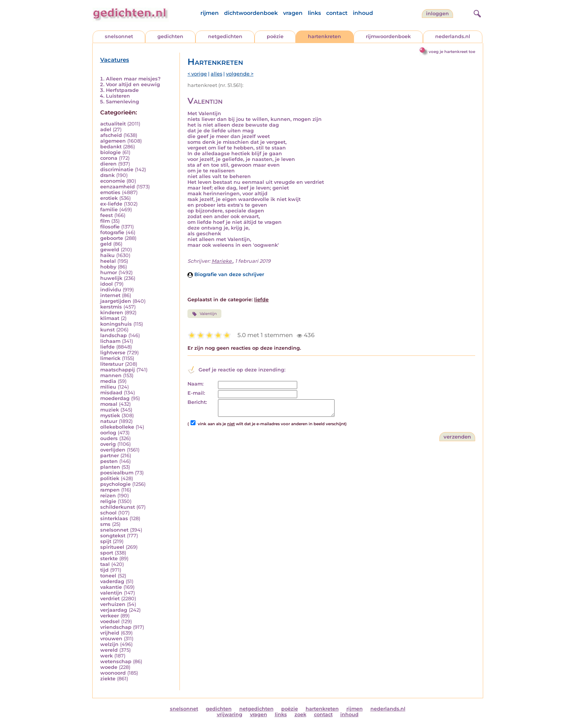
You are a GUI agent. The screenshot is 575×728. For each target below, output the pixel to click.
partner (110, 456)
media (108, 381)
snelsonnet (119, 36)
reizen (108, 496)
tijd (104, 570)
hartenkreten (324, 36)
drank (107, 175)
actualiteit (113, 124)
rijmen (210, 13)
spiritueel (112, 547)
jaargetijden (116, 301)
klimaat (110, 318)
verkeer (110, 616)
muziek (110, 410)
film (105, 221)
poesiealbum (117, 473)
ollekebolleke (117, 427)
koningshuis (116, 324)
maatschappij (118, 370)
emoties (110, 192)
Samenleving (123, 102)
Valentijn (204, 314)
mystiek (110, 415)
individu (111, 290)
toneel (108, 576)
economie (113, 181)
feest (107, 215)
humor (109, 272)
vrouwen (111, 639)
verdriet (110, 599)
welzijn (109, 644)
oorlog (108, 433)
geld (106, 244)
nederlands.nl (453, 36)
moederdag (115, 398)
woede (109, 667)
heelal (108, 261)
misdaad (111, 393)
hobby (108, 267)
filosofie (110, 227)
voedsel (110, 621)
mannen (111, 375)
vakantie (111, 587)
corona (109, 158)
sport (107, 553)
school (108, 513)
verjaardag (114, 610)
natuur (109, 421)
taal (105, 564)
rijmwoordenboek (388, 36)
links (314, 13)
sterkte (109, 558)
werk (107, 656)
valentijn (111, 593)
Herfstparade (122, 90)
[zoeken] (476, 13)
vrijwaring (230, 714)
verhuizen (113, 604)
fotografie (112, 232)
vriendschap (116, 627)
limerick (110, 358)
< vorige (197, 74)
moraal (109, 404)
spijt (106, 541)
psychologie (115, 484)
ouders (109, 438)
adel (106, 129)
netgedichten (225, 36)
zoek (300, 714)
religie (108, 501)
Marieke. (222, 261)
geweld (110, 250)
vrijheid (110, 633)
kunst (107, 330)
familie (109, 210)
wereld (109, 650)
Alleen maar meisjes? (133, 79)
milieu (108, 387)
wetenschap (116, 661)
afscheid (111, 135)
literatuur (112, 364)
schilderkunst (118, 507)
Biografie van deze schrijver (226, 274)
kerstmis (111, 307)
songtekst (113, 536)
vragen (293, 13)
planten (110, 467)
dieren (108, 164)
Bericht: (197, 402)
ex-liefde (111, 204)
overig (108, 444)
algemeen (113, 141)
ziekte (108, 679)
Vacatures (115, 60)
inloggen (437, 14)
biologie (111, 152)
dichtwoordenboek (251, 13)
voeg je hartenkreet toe (452, 52)
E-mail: (196, 393)
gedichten (170, 36)
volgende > (240, 74)
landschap (114, 335)
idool (107, 284)
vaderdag (112, 581)
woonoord (113, 673)
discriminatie (117, 170)
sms (105, 524)
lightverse (113, 353)
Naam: (195, 384)
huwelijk (111, 278)
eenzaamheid (118, 187)
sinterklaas (114, 518)
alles (216, 74)
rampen (110, 490)
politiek (110, 478)
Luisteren (118, 96)
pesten (109, 461)
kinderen (112, 313)
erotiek (109, 198)
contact (337, 13)
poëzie (275, 36)
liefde (107, 347)
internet (110, 295)
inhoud (363, 13)
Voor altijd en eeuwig (133, 84)
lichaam (110, 341)
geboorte (112, 238)
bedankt (111, 147)
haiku (107, 255)
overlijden (113, 450)
